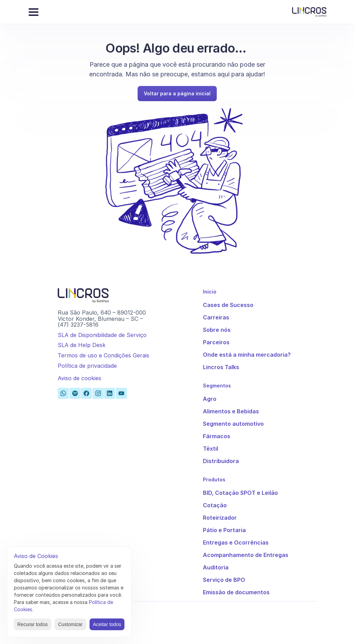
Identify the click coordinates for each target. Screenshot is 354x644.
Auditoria (216, 567)
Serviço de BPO (224, 580)
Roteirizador (220, 518)
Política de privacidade (87, 366)
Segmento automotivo (233, 424)
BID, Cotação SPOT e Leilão (240, 493)
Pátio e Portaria (224, 530)
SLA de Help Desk (82, 345)
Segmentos (217, 386)
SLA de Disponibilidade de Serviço (102, 335)
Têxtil (211, 449)
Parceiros (216, 342)
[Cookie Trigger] (80, 378)
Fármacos (217, 436)
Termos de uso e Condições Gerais (104, 355)
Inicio (210, 292)
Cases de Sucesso (228, 305)
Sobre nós (217, 330)
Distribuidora (221, 461)
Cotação (215, 505)
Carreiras (216, 317)
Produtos (214, 479)
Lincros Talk (220, 367)
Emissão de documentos (236, 592)
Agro (210, 399)
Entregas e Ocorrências (236, 542)
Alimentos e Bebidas (231, 411)
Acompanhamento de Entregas (246, 555)
